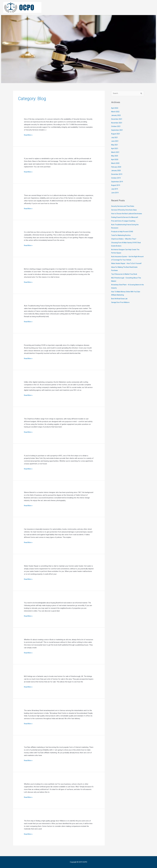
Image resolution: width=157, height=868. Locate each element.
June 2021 (115, 141)
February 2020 (116, 167)
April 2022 (115, 108)
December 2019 (117, 174)
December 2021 (117, 119)
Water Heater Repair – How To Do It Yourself (127, 267)
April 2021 (115, 149)
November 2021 (117, 123)
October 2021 (116, 127)
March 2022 (115, 112)
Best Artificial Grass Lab (120, 302)
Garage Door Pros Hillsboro (121, 306)
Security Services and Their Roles (123, 206)
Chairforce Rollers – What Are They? (124, 242)
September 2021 (117, 130)
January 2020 (116, 171)
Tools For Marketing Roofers (122, 239)
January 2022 (116, 116)
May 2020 (115, 156)
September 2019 (117, 182)
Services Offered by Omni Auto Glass (125, 210)
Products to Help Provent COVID (123, 235)
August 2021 (116, 134)
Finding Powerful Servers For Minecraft (125, 221)
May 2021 (115, 145)
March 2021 (115, 152)
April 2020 (115, 160)
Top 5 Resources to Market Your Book (125, 278)
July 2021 (115, 138)
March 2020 (115, 163)
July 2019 (115, 189)
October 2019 (116, 178)
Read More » (28, 135)
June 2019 (115, 193)
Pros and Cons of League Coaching (124, 224)
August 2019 (116, 185)
